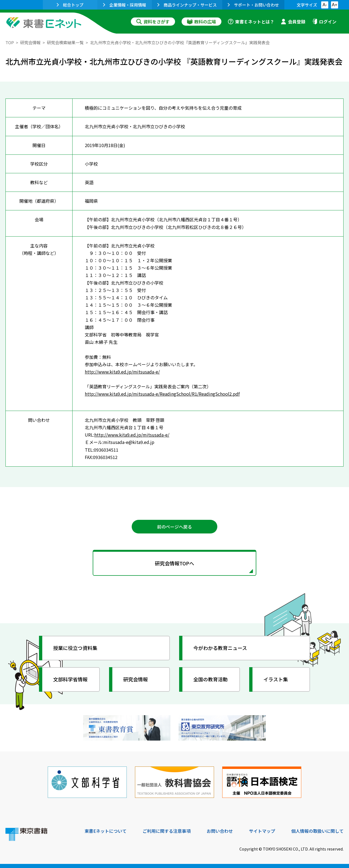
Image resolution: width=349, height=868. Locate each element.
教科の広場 (201, 22)
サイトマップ (262, 831)
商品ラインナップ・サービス (187, 5)
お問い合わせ (220, 831)
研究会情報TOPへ (174, 563)
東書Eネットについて (106, 831)
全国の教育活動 (210, 679)
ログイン (324, 22)
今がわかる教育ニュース (220, 648)
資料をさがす (153, 22)
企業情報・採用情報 (125, 5)
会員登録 (293, 22)
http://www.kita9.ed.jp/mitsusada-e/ (122, 372)
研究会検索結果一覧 (65, 42)
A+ (335, 5)
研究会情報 (30, 42)
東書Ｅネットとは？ (251, 22)
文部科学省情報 (70, 679)
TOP (10, 42)
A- (325, 5)
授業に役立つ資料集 (75, 648)
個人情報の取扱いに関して (317, 831)
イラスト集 (276, 679)
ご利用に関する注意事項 (167, 831)
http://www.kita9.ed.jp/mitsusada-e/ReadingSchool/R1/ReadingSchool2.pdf (162, 394)
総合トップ (70, 5)
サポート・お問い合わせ (253, 5)
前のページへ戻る (174, 527)
